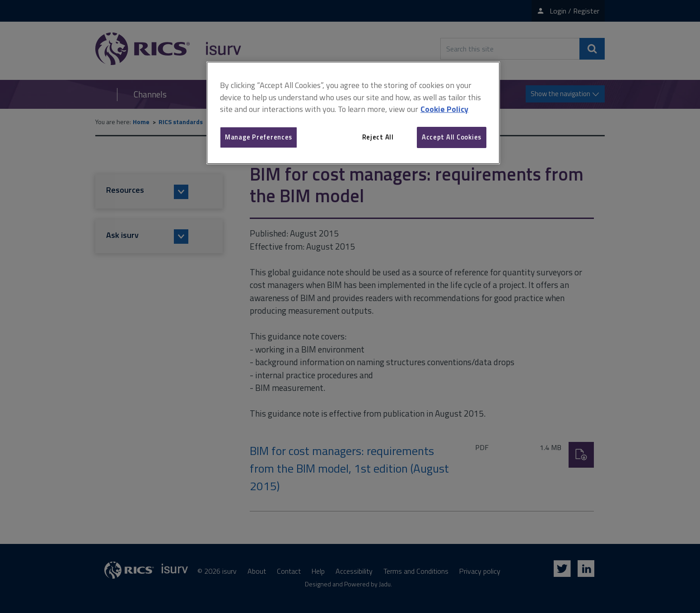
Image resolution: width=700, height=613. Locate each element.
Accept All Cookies (452, 137)
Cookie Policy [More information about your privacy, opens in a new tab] (444, 109)
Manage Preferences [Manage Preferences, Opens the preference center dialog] (259, 137)
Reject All (378, 137)
